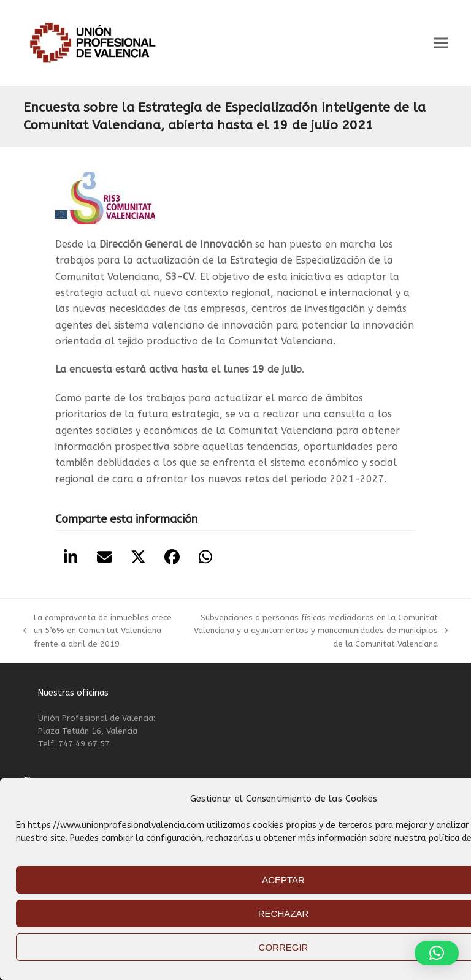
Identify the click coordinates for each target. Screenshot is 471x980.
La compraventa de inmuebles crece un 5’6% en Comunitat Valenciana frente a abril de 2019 (97, 632)
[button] (441, 43)
